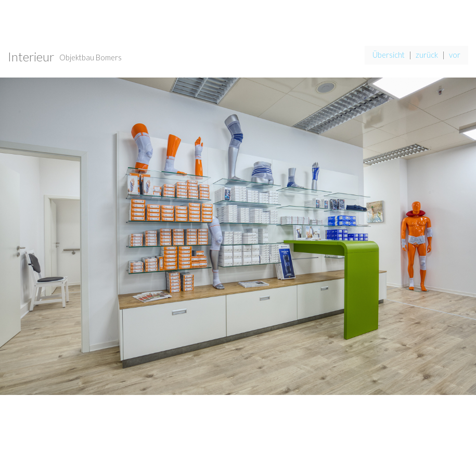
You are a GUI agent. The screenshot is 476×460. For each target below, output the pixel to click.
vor (455, 55)
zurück (427, 55)
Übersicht (389, 55)
